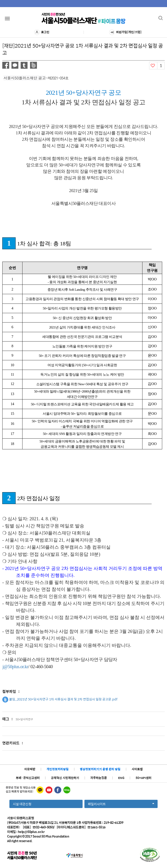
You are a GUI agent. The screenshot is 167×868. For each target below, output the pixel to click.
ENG (121, 778)
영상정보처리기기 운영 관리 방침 (100, 769)
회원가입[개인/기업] (125, 32)
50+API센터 (143, 778)
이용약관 (30, 769)
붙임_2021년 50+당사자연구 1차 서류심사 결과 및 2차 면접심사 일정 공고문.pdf (60, 700)
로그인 (42, 32)
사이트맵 (137, 769)
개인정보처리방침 (58, 769)
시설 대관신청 (22, 804)
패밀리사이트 (121, 805)
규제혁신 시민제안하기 (65, 778)
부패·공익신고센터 (28, 778)
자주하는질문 (99, 778)
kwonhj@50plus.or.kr (16, 667)
